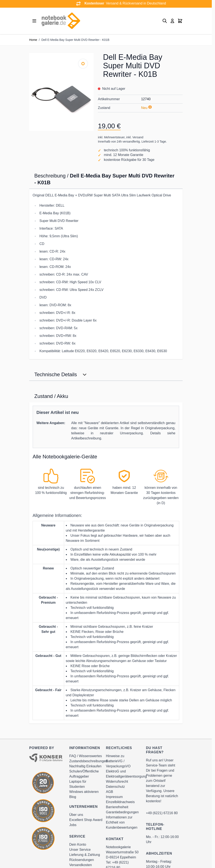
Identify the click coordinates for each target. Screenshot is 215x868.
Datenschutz (115, 787)
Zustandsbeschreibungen (88, 761)
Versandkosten (81, 865)
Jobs (73, 825)
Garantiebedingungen (122, 812)
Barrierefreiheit (117, 807)
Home (33, 40)
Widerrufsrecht (117, 781)
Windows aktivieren (84, 792)
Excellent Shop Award (86, 820)
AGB (110, 792)
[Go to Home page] (61, 21)
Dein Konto (78, 844)
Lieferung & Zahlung (85, 855)
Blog (73, 797)
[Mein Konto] (172, 21)
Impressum (114, 797)
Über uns (76, 815)
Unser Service (80, 850)
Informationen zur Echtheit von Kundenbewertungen (122, 822)
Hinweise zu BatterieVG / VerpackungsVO (118, 761)
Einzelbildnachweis (120, 802)
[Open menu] (34, 21)
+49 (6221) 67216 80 (162, 813)
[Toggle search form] (165, 21)
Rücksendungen (82, 860)
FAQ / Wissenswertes (86, 756)
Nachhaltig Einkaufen (85, 766)
